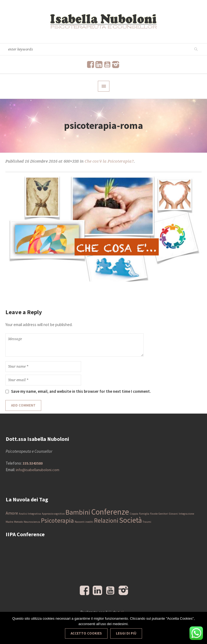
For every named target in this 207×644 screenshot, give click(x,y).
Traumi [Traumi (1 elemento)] (147, 522)
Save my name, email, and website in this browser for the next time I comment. (81, 391)
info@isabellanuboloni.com (38, 470)
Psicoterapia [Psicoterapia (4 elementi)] (57, 520)
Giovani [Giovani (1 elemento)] (173, 514)
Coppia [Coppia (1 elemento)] (134, 514)
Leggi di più (126, 633)
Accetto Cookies (86, 633)
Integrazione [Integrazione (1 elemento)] (186, 514)
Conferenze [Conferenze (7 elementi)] (110, 512)
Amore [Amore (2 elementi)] (12, 513)
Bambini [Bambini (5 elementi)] (78, 512)
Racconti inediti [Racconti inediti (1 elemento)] (84, 522)
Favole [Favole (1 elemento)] (154, 514)
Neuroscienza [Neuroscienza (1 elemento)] (32, 522)
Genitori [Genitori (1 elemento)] (163, 514)
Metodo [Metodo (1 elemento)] (18, 522)
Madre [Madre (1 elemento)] (9, 522)
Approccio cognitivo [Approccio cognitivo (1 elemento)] (53, 514)
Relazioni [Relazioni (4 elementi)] (106, 520)
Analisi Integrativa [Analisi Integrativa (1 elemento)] (30, 514)
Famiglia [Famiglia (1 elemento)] (144, 514)
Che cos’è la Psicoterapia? (109, 161)
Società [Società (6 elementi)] (130, 520)
